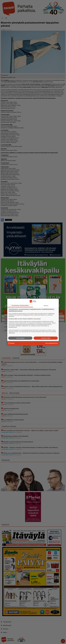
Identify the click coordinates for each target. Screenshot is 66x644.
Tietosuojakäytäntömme (52, 343)
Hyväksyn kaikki (46, 338)
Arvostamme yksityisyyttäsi (20, 305)
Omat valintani (20, 338)
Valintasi (46, 306)
